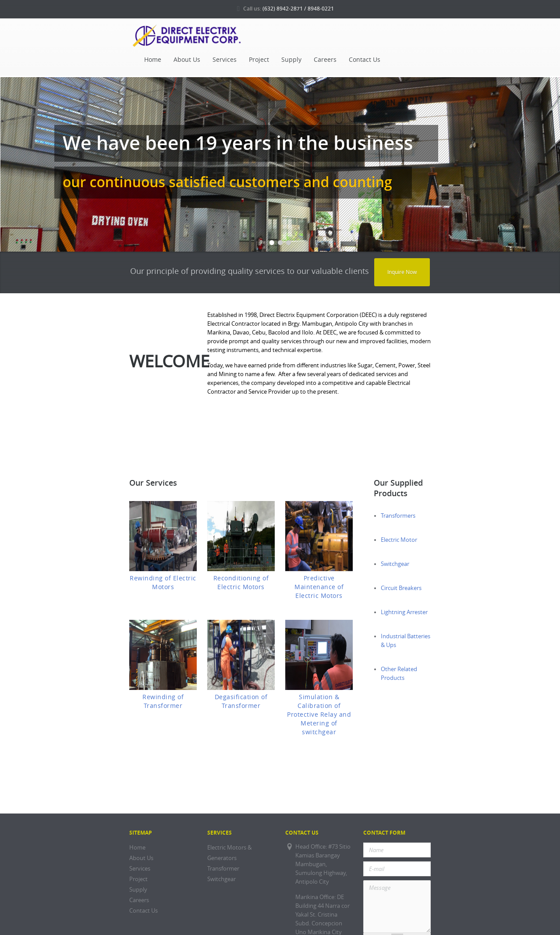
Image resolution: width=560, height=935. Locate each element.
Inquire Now (402, 272)
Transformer (223, 869)
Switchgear (395, 564)
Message (397, 907)
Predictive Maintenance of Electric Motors (319, 587)
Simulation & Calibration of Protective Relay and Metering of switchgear (319, 715)
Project (259, 60)
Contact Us (365, 60)
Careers (325, 60)
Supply (291, 60)
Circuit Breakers (401, 588)
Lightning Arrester (404, 612)
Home (153, 60)
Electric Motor (399, 540)
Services (225, 60)
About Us (187, 60)
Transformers (398, 516)
